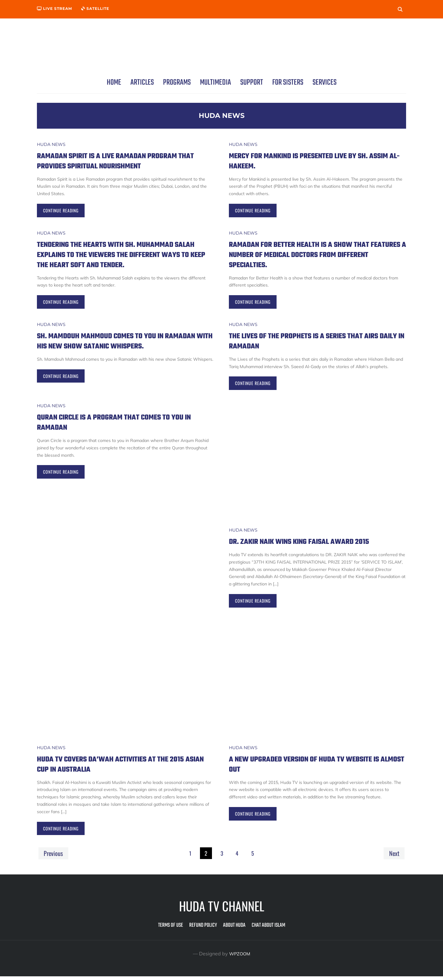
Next (393, 856)
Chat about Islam (268, 929)
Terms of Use (171, 929)
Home (114, 82)
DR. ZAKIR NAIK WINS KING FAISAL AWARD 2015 (313, 544)
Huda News (51, 144)
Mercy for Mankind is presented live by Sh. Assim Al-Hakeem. (313, 161)
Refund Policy (203, 929)
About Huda (234, 929)
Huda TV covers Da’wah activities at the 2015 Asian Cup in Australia (125, 767)
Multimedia (216, 82)
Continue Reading (61, 210)
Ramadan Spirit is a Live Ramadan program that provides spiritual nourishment (120, 161)
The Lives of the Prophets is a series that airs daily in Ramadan (309, 341)
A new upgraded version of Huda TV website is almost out (314, 767)
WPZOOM (240, 957)
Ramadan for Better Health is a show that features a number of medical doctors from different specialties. (314, 255)
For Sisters (288, 82)
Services (325, 82)
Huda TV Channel (222, 910)
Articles (142, 82)
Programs (177, 82)
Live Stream (54, 8)
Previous (54, 856)
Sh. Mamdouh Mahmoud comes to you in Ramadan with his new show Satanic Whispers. (113, 346)
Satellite (95, 8)
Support (252, 82)
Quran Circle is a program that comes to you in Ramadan (124, 425)
